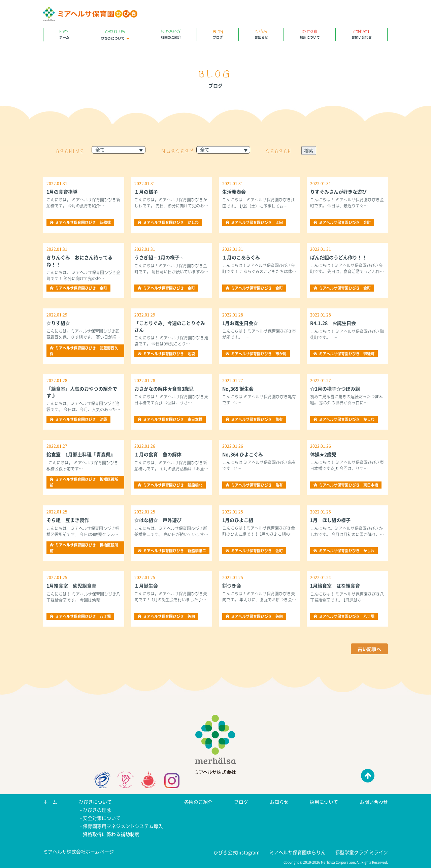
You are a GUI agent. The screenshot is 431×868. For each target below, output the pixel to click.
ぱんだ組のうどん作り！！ (338, 257)
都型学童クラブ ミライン (361, 852)
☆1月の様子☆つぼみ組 (335, 389)
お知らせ (261, 34)
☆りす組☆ (58, 323)
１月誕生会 (146, 586)
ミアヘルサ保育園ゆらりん (297, 852)
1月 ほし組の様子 (330, 520)
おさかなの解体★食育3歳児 (164, 389)
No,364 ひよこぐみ (243, 454)
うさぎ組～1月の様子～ (159, 257)
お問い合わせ (361, 34)
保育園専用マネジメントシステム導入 (123, 826)
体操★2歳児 (323, 454)
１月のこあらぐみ (241, 257)
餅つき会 (232, 586)
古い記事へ (369, 649)
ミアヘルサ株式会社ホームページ (78, 852)
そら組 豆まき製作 (68, 520)
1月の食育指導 (62, 192)
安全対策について (102, 818)
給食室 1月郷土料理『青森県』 (81, 454)
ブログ (218, 34)
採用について (310, 34)
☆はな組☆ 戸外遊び (158, 520)
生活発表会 (234, 192)
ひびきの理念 (97, 810)
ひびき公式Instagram (237, 852)
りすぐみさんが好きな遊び (338, 192)
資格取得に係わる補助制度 (111, 834)
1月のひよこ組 (238, 520)
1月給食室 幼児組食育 (71, 586)
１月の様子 (146, 192)
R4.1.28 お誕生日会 (333, 323)
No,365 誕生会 (238, 389)
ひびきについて (115, 34)
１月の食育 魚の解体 (158, 454)
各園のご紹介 (171, 34)
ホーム (64, 34)
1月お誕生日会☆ (240, 323)
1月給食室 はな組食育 (335, 586)
